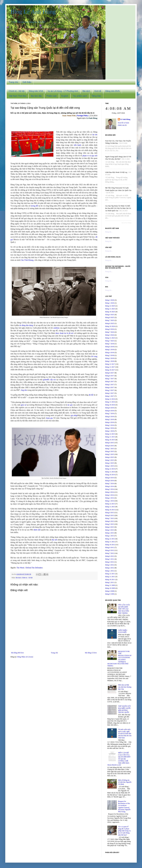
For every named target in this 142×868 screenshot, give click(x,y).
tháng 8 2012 (110, 550)
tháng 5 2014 (110, 489)
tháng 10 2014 (110, 475)
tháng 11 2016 (110, 402)
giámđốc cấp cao (49, 380)
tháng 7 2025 (110, 320)
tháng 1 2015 (110, 466)
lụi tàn (95, 135)
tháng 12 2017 (110, 364)
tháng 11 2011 (110, 577)
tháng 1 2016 (110, 431)
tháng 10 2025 (110, 312)
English (65, 96)
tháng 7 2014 (110, 483)
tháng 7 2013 (110, 518)
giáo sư (24, 405)
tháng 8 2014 (110, 481)
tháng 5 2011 (110, 582)
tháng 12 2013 (110, 504)
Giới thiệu (27, 82)
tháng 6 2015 (110, 451)
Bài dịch (86, 91)
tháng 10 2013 (110, 510)
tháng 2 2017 (110, 393)
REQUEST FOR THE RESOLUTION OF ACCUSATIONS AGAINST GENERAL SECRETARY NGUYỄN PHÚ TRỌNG (119, 659)
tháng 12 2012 (110, 539)
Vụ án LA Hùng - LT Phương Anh (63, 91)
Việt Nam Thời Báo (18, 96)
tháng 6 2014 (110, 486)
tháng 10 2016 (110, 405)
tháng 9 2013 (110, 513)
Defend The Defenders (34, 568)
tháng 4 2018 (110, 352)
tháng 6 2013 (110, 521)
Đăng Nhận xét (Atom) (25, 657)
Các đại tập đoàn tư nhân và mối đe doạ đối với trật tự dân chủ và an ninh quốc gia (118, 208)
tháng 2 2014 (110, 498)
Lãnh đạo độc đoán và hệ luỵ (116, 172)
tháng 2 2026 (110, 300)
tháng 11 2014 (110, 472)
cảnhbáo (56, 328)
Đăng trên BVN (113, 91)
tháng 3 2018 (110, 355)
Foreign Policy (83, 116)
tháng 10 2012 (110, 545)
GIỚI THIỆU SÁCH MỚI (123, 631)
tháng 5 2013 (110, 524)
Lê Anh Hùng (125, 119)
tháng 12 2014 (110, 469)
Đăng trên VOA (36, 91)
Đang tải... (109, 232)
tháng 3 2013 (110, 530)
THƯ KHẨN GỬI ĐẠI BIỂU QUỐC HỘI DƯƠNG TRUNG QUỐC (124, 709)
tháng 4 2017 (110, 387)
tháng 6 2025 (110, 323)
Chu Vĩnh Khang (27, 260)
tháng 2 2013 (110, 533)
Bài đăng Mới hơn (17, 653)
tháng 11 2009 (110, 585)
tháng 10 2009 (110, 588)
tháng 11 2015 (110, 437)
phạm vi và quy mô (90, 156)
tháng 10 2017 (110, 370)
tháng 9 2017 (110, 373)
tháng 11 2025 (110, 309)
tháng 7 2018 (110, 344)
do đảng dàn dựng (26, 325)
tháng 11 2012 (110, 542)
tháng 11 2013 (110, 507)
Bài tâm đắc (36, 96)
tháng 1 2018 (110, 361)
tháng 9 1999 (110, 594)
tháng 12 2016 (110, 399)
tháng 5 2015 (110, 454)
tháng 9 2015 (110, 443)
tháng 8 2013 (110, 515)
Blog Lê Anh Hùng (33, 12)
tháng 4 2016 (110, 422)
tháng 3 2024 (110, 335)
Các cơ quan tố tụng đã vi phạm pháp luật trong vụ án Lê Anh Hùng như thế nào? (124, 831)
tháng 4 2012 (110, 562)
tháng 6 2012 (110, 556)
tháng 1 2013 (110, 536)
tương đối (34, 206)
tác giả (70, 405)
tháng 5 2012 (110, 559)
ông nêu (24, 390)
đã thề (91, 395)
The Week (20, 568)
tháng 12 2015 (110, 434)
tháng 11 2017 (110, 367)
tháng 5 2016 (110, 419)
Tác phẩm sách (80, 96)
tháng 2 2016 (110, 428)
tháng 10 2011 (110, 579)
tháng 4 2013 (110, 527)
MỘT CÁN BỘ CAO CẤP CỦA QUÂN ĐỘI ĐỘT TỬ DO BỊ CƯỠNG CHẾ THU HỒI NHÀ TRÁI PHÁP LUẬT (119, 759)
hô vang (94, 356)
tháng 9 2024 (110, 329)
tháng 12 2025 (110, 306)
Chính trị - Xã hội (17, 91)
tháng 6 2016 (110, 416)
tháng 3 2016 (110, 425)
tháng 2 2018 (110, 358)
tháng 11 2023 (110, 338)
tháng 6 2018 (110, 347)
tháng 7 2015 (110, 448)
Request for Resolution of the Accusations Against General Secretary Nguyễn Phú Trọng (124, 806)
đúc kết (54, 540)
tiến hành (78, 145)
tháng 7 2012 (110, 553)
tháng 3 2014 (110, 495)
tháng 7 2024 (110, 332)
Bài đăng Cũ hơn (91, 653)
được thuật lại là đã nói (64, 333)
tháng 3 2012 (110, 565)
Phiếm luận (52, 96)
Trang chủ (13, 82)
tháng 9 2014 (110, 478)
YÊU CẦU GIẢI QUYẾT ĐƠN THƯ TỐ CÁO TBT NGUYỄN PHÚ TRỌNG (124, 609)
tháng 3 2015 (110, 460)
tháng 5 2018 (110, 349)
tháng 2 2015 (110, 463)
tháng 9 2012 (110, 547)
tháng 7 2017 (110, 379)
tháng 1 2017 (110, 396)
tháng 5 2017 (110, 384)
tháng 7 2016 (110, 413)
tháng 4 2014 (110, 492)
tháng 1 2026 (110, 303)
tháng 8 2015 (110, 446)
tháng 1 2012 (110, 571)
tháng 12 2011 (110, 574)
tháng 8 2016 (110, 411)
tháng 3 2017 (110, 390)
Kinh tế (98, 91)
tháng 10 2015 (110, 440)
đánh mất (37, 530)
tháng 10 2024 (110, 326)
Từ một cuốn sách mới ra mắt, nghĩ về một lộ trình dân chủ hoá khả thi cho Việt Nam (125, 733)
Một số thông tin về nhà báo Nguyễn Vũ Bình (125, 782)
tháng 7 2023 (110, 341)
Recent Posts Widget (127, 223)
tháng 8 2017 (110, 376)
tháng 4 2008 (110, 591)
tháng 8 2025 (110, 317)
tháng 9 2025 (110, 315)
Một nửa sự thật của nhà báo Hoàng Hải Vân (125, 687)
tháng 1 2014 (110, 501)
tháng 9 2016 (110, 408)
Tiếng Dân (96, 96)
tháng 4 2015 (110, 457)
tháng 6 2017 (110, 381)
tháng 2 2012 (110, 568)
